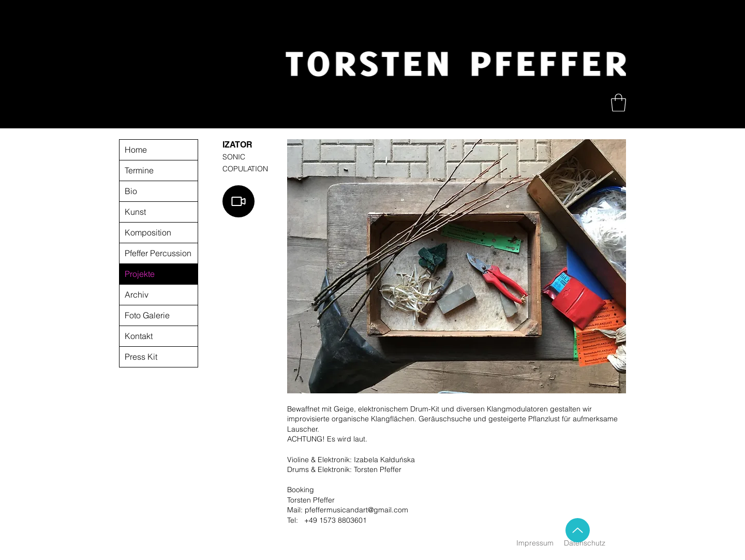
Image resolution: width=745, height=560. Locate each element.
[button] (619, 103)
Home (136, 150)
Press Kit (141, 357)
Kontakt (139, 336)
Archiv (137, 294)
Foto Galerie (147, 315)
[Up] (578, 530)
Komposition (148, 232)
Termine (139, 170)
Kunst (135, 212)
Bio (131, 191)
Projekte (140, 274)
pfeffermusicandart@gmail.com (356, 510)
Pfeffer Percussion (158, 253)
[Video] (239, 201)
